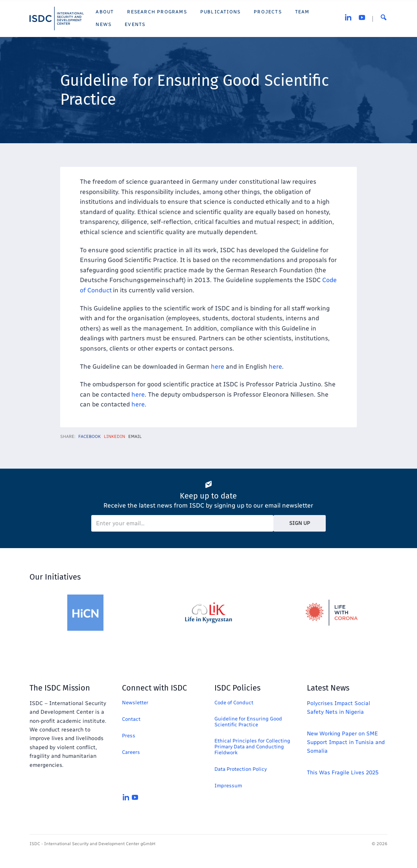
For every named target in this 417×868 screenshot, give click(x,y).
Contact (131, 719)
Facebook (89, 437)
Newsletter (135, 703)
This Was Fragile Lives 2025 (343, 773)
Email (135, 437)
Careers (131, 752)
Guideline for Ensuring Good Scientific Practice (248, 722)
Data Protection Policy (241, 769)
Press (129, 736)
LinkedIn (114, 437)
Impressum (228, 786)
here (218, 367)
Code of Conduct (234, 703)
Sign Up (300, 523)
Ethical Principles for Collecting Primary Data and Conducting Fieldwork (252, 747)
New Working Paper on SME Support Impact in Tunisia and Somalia (346, 742)
